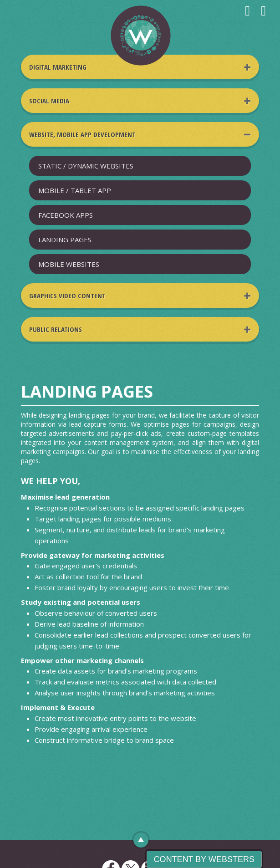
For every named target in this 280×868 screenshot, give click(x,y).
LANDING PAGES (65, 240)
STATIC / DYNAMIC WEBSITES (86, 166)
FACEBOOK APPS (66, 215)
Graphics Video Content (67, 296)
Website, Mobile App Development (82, 134)
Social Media (49, 101)
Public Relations (56, 329)
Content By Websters (204, 859)
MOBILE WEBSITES (69, 264)
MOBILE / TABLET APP (75, 190)
